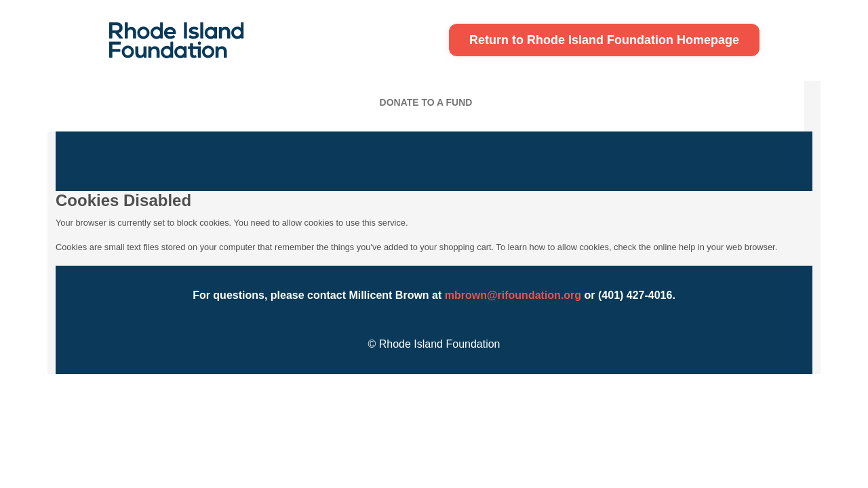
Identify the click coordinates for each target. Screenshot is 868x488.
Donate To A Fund (426, 102)
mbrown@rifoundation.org (513, 295)
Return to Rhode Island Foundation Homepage (604, 40)
